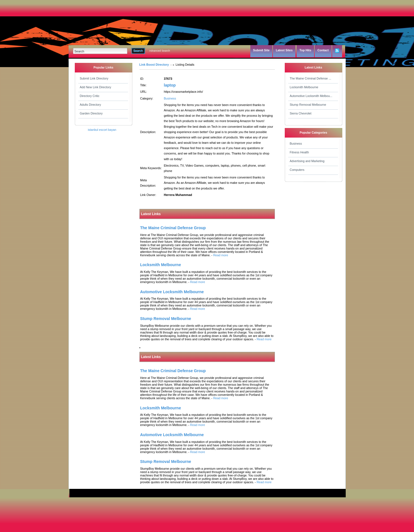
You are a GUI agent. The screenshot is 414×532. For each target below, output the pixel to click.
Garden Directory (91, 113)
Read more (221, 255)
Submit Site (261, 50)
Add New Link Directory (96, 87)
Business (170, 98)
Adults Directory (90, 105)
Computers (297, 170)
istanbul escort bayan (102, 130)
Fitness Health (299, 152)
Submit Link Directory (94, 78)
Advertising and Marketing (307, 161)
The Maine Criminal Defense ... (311, 78)
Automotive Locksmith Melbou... (311, 96)
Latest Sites (284, 50)
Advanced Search (160, 51)
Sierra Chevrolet (301, 113)
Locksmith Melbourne (304, 87)
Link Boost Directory (154, 65)
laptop (170, 85)
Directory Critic (90, 96)
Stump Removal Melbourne (308, 105)
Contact (323, 50)
